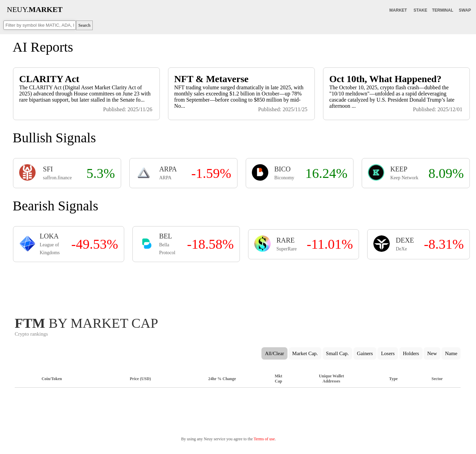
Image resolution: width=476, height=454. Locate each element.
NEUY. (35, 9)
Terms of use (264, 439)
